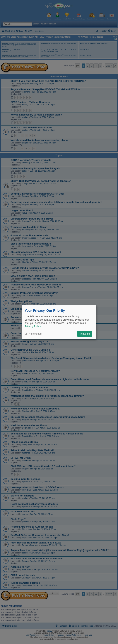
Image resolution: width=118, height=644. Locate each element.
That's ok (85, 334)
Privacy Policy (33, 326)
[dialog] (59, 322)
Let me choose (33, 334)
